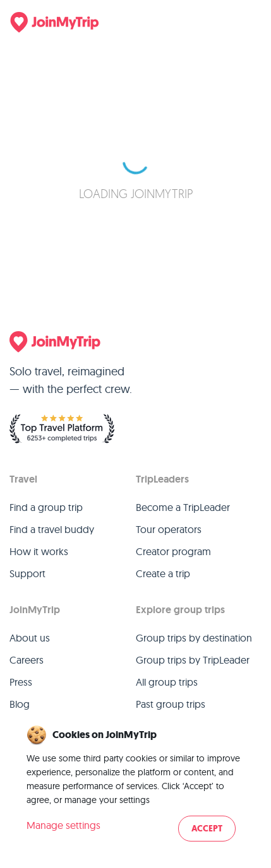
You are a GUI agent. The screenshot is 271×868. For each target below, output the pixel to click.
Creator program (173, 551)
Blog (20, 704)
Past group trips (171, 704)
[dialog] (135, 784)
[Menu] (248, 22)
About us (30, 638)
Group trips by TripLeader (193, 660)
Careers (27, 660)
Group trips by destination (194, 638)
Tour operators (169, 529)
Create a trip (163, 573)
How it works (39, 551)
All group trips (167, 682)
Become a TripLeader (183, 507)
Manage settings (63, 825)
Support (27, 573)
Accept (207, 829)
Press (21, 682)
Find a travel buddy (52, 529)
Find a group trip (46, 507)
